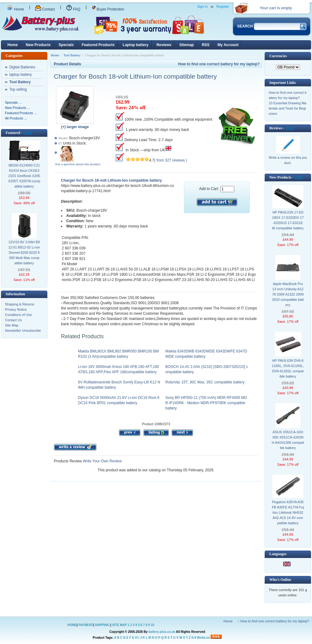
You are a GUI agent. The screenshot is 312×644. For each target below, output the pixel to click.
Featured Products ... (21, 113)
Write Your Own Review (102, 461)
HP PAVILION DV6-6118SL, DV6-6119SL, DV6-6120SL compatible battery (288, 368)
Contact (45, 9)
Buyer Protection (108, 9)
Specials (66, 45)
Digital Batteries (22, 67)
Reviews (164, 45)
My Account (228, 45)
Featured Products (98, 45)
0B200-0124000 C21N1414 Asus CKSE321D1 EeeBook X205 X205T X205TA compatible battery (24, 176)
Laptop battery (135, 45)
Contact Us (13, 320)
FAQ (73, 9)
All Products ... (16, 118)
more (27, 133)
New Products (38, 45)
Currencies (278, 56)
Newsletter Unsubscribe (23, 331)
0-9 (194, 638)
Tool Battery (72, 55)
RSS (206, 45)
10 (152, 625)
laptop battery (21, 75)
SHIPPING (102, 625)
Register (223, 6)
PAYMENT (86, 625)
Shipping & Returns (20, 304)
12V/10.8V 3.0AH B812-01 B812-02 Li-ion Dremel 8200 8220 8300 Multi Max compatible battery (24, 253)
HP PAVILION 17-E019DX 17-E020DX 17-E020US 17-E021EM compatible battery (288, 220)
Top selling (18, 89)
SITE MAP (119, 625)
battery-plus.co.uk (162, 632)
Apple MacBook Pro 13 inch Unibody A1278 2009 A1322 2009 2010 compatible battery (288, 294)
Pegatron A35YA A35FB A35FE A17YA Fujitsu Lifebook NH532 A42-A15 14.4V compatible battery (288, 512)
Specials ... (13, 102)
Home (15, 9)
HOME (72, 625)
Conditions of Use (18, 315)
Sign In (202, 6)
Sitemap (186, 45)
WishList (203, 638)
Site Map (12, 325)
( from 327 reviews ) (171, 160)
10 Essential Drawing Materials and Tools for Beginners (288, 108)
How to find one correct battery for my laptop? (219, 64)
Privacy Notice (16, 309)
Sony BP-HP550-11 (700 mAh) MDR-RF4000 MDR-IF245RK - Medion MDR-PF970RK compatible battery (206, 403)
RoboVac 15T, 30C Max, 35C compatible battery (205, 382)
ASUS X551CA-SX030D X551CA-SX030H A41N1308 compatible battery (288, 440)
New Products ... (17, 108)
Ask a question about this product (78, 164)
